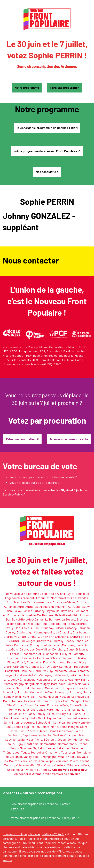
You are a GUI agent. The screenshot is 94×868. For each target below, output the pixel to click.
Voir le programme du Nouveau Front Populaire (45, 151)
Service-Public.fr (14, 494)
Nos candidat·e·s (47, 172)
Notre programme (27, 88)
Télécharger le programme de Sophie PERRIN (47, 128)
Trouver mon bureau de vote (69, 439)
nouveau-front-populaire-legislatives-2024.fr (33, 834)
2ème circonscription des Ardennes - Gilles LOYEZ (45, 818)
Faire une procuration (65, 88)
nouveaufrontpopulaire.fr (47, 544)
